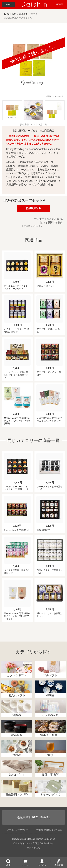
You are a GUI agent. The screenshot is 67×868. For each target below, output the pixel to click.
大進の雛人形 (34, 848)
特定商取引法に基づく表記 (49, 830)
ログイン (42, 865)
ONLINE (11, 14)
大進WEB (59, 4)
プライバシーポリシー (18, 830)
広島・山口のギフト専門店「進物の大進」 (34, 843)
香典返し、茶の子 (28, 14)
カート (25, 865)
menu (8, 4)
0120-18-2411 (41, 817)
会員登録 (59, 865)
